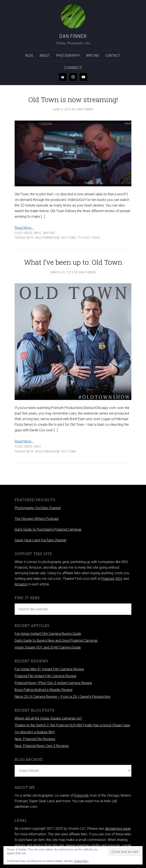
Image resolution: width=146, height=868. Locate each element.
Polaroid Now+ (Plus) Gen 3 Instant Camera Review (53, 683)
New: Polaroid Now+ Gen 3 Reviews (42, 746)
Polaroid (108, 579)
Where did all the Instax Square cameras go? (48, 718)
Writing (49, 233)
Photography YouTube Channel (38, 508)
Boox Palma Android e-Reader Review (44, 690)
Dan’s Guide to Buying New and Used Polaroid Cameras (56, 641)
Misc (38, 233)
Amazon (21, 584)
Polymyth (81, 795)
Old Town (68, 238)
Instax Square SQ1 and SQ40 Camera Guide (48, 647)
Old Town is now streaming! (73, 99)
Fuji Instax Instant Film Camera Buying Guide (48, 634)
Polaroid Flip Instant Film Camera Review (45, 676)
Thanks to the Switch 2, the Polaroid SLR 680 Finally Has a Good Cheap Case (72, 725)
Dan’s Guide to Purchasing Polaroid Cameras (48, 529)
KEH (119, 579)
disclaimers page (118, 829)
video (96, 238)
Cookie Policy (81, 861)
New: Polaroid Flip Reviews (35, 739)
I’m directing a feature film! (35, 732)
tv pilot (84, 238)
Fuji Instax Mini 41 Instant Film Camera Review (49, 669)
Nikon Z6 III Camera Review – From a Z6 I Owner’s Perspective (62, 697)
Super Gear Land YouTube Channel (40, 540)
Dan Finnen (73, 36)
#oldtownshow (47, 238)
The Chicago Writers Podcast (37, 519)
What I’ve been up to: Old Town (73, 262)
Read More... (24, 228)
